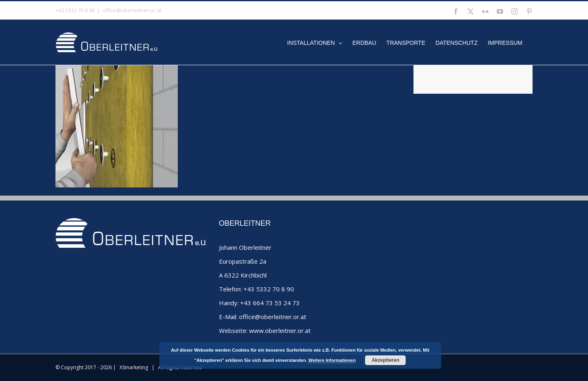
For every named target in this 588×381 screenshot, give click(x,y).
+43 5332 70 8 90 (269, 289)
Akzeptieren (385, 360)
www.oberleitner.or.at (280, 330)
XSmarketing (134, 367)
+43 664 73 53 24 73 (270, 303)
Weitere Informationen (332, 360)
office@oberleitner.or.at (132, 10)
